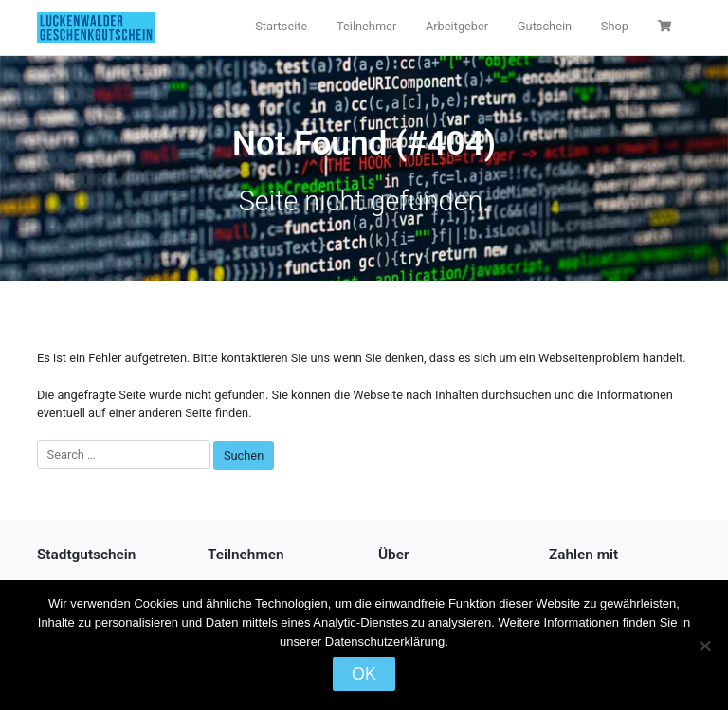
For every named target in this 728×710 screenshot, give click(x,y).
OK (364, 674)
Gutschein (545, 26)
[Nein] (704, 646)
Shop (615, 26)
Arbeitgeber (457, 26)
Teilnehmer (366, 26)
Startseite (281, 26)
